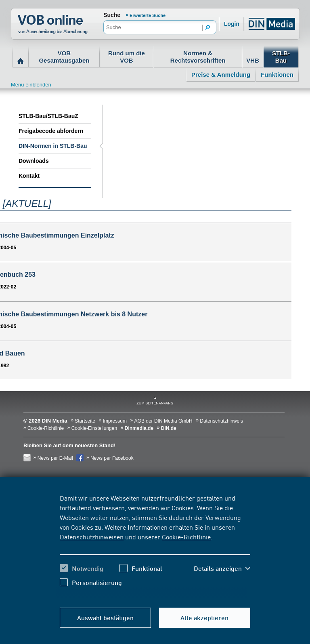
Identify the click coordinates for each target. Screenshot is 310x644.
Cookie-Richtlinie (186, 537)
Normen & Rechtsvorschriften (198, 57)
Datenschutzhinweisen (92, 537)
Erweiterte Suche (148, 15)
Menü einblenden (31, 85)
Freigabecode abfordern (51, 131)
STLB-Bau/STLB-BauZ (48, 116)
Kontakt (29, 176)
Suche (112, 15)
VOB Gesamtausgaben (64, 57)
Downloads (34, 161)
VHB (253, 60)
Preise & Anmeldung (221, 75)
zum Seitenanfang (155, 403)
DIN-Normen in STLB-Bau (53, 146)
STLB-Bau (281, 57)
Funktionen (277, 75)
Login (232, 24)
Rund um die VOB (127, 57)
